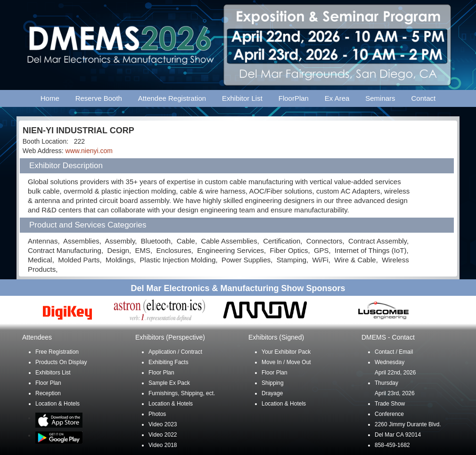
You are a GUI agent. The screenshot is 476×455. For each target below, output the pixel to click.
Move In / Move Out (286, 362)
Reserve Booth (99, 98)
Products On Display (61, 362)
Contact (424, 98)
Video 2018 (163, 445)
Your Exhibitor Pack (286, 352)
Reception (48, 393)
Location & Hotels (57, 404)
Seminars (380, 98)
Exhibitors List (53, 373)
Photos (157, 414)
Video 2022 (163, 435)
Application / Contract (175, 352)
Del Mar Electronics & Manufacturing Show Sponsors (238, 288)
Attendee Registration (172, 98)
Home (50, 98)
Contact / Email (394, 352)
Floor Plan (48, 383)
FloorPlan (294, 98)
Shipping (273, 383)
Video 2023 (163, 424)
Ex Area (337, 98)
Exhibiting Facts (168, 362)
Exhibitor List (242, 98)
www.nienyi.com (89, 151)
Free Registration (57, 352)
